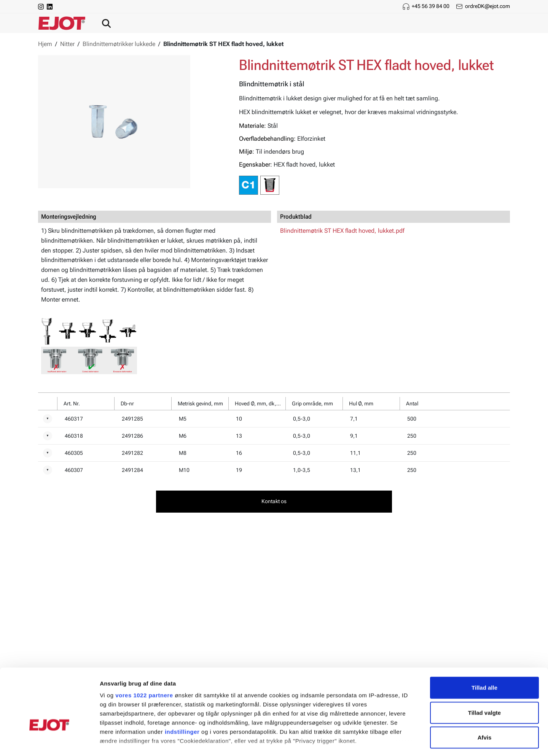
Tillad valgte (484, 665)
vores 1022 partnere (144, 647)
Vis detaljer (396, 741)
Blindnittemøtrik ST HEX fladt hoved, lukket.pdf (342, 231)
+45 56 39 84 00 (431, 6)
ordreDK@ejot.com (487, 6)
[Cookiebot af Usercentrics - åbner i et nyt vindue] (49, 741)
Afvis (485, 690)
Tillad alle (484, 640)
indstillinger (182, 684)
